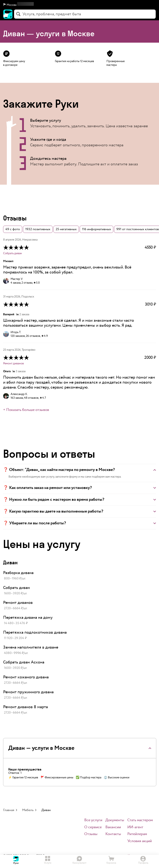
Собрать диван (13, 253)
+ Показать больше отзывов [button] (26, 410)
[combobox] (85, 14)
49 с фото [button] (13, 229)
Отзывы (91, 834)
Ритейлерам (137, 834)
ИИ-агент (135, 827)
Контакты (113, 834)
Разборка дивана (18, 573)
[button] (79, 5)
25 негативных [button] (66, 229)
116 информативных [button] (96, 229)
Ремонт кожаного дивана (26, 677)
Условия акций (140, 841)
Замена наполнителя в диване (31, 647)
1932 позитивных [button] (38, 229)
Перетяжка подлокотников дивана (35, 632)
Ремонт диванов (13, 364)
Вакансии (113, 827)
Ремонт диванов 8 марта (25, 707)
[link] (79, 576)
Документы (115, 820)
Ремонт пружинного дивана (28, 692)
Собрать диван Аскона (24, 662)
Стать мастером (140, 820)
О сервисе (93, 827)
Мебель (28, 810)
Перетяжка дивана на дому (28, 618)
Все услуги (93, 820)
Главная (9, 810)
